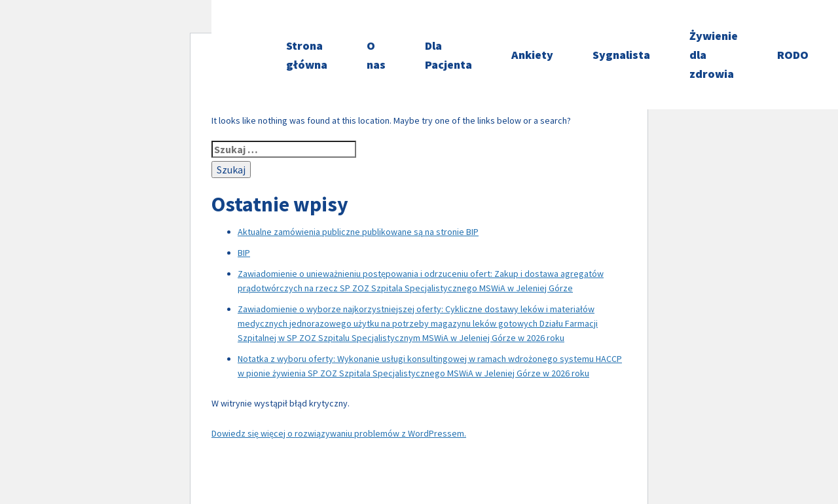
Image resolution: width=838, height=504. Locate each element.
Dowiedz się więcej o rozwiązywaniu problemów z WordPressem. (339, 433)
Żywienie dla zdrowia (714, 55)
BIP (244, 253)
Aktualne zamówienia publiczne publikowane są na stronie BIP (358, 232)
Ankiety (532, 55)
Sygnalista (621, 55)
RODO (793, 55)
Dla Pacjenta (448, 55)
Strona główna (307, 55)
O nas (376, 55)
